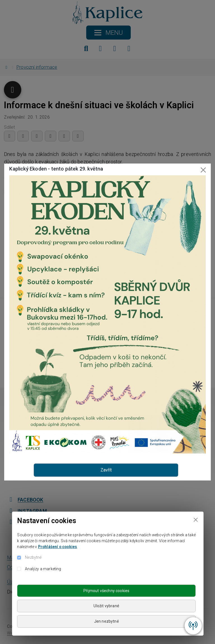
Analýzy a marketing (43, 569)
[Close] (196, 520)
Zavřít (106, 470)
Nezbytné (33, 557)
